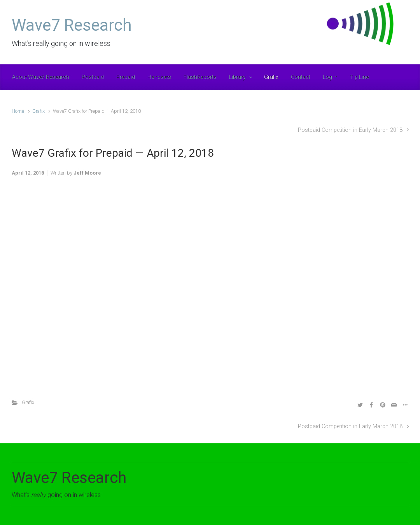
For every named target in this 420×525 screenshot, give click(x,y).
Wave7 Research (72, 25)
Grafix (38, 111)
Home (18, 111)
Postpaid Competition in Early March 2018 (350, 130)
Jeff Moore (87, 173)
